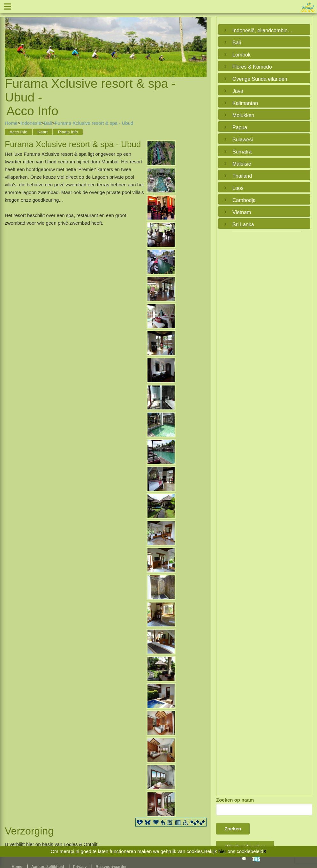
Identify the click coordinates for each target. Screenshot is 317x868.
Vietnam (242, 212)
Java (238, 91)
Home (11, 123)
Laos (238, 188)
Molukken (243, 115)
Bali (48, 123)
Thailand (242, 176)
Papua (240, 127)
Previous (11, 39)
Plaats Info (68, 132)
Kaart (43, 132)
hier (222, 851)
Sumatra (242, 152)
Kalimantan (245, 103)
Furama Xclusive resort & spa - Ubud (94, 123)
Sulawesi (243, 140)
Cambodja (244, 200)
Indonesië (31, 123)
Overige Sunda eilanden (260, 79)
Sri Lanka (243, 224)
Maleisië (242, 164)
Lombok (242, 55)
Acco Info (19, 132)
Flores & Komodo (252, 67)
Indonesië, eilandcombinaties (263, 30)
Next (200, 39)
